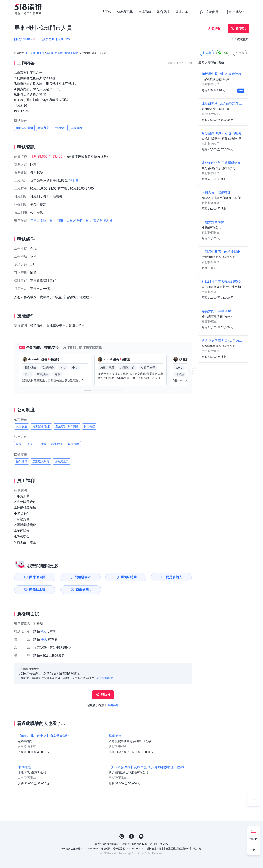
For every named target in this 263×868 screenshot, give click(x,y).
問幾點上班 (37, 590)
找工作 (106, 12)
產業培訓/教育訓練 (67, 426)
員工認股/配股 (41, 426)
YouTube (141, 836)
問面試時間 (128, 577)
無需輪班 (77, 128)
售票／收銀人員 (41, 221)
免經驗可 (60, 128)
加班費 (42, 444)
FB (131, 836)
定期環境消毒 (41, 461)
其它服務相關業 (55, 53)
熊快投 (241, 28)
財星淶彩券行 (72, 53)
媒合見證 (163, 12)
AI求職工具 (125, 12)
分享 (206, 53)
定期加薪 (44, 128)
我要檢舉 (113, 705)
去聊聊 (216, 28)
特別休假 (57, 444)
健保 (30, 444)
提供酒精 (22, 461)
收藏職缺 (243, 39)
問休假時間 (37, 577)
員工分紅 (89, 426)
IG (122, 836)
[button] (88, 390)
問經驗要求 (83, 577)
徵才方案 (182, 12)
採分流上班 (62, 461)
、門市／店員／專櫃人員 (71, 221)
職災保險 (73, 444)
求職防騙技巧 (105, 678)
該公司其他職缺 (57, 39)
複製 (239, 53)
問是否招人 (174, 577)
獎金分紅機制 (24, 128)
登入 (43, 631)
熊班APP (254, 839)
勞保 (19, 444)
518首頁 (31, 53)
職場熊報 (145, 12)
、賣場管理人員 (101, 221)
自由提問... (83, 590)
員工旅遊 (22, 426)
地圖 (75, 181)
